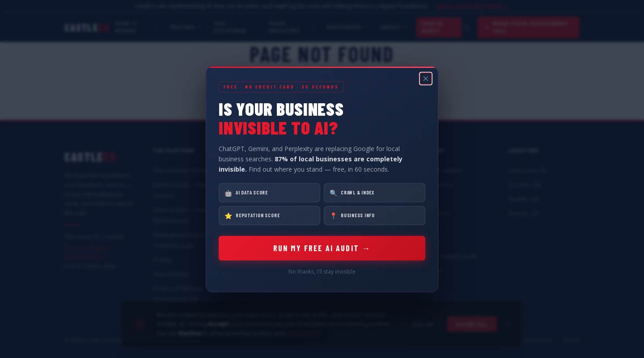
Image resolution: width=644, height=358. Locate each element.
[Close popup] (426, 78)
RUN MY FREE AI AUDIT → (322, 248)
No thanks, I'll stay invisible (322, 272)
